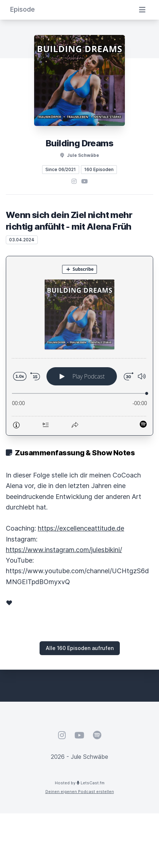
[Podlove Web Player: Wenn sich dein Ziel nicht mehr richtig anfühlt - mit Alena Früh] (79, 346)
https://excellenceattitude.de (81, 528)
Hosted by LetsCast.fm (80, 783)
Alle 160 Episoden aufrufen (80, 648)
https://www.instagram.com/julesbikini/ (64, 550)
